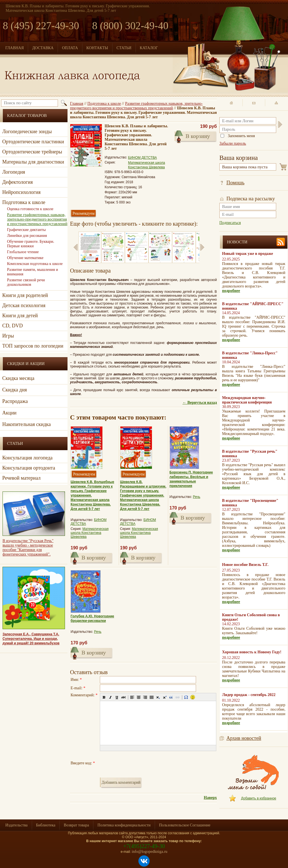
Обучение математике (25, 258)
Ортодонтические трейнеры (32, 152)
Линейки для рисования (27, 236)
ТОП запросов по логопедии (33, 346)
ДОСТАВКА (43, 48)
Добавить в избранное (259, 798)
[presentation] (143, 763)
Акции (9, 413)
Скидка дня (15, 390)
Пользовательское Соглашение (185, 825)
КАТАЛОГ (149, 48)
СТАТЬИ (124, 48)
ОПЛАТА (70, 48)
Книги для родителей (25, 295)
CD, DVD (13, 326)
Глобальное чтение (23, 252)
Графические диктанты (26, 230)
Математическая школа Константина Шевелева (90, 533)
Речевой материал (21, 478)
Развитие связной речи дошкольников (26, 282)
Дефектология (18, 182)
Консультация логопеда (27, 458)
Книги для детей (20, 316)
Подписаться (230, 223)
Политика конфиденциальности (124, 825)
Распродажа (15, 401)
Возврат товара (76, 825)
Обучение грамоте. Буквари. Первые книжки (31, 244)
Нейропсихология (21, 192)
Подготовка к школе (104, 104)
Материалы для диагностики (33, 162)
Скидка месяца (18, 378)
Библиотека (46, 825)
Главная (77, 104)
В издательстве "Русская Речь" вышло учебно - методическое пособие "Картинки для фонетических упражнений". (28, 548)
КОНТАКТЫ (97, 48)
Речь (197, 497)
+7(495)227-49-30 (144, 846)
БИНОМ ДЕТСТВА (142, 158)
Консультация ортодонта (29, 468)
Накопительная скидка (27, 424)
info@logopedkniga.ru (149, 852)
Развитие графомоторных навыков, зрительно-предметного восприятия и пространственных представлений (136, 106)
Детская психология (24, 305)
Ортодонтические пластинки (33, 142)
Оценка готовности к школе (30, 209)
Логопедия (14, 172)
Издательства (16, 825)
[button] (104, 697)
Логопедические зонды (27, 132)
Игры (8, 336)
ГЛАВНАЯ (15, 48)
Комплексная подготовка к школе (35, 264)
